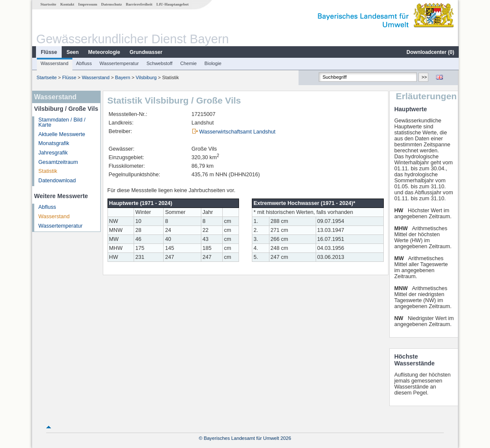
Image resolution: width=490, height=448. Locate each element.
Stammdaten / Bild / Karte (62, 123)
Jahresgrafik (53, 153)
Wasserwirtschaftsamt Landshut (237, 132)
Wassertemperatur (119, 63)
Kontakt (67, 4)
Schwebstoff (159, 63)
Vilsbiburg (146, 77)
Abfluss (84, 63)
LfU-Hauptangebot (172, 4)
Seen (72, 52)
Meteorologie (104, 52)
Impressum (87, 4)
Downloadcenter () (430, 52)
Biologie (212, 63)
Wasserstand (54, 63)
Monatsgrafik (54, 143)
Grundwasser (146, 52)
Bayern (122, 77)
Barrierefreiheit (139, 4)
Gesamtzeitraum (58, 162)
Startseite (48, 4)
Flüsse (48, 52)
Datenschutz (111, 4)
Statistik (48, 171)
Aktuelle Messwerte (61, 134)
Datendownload (57, 181)
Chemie (188, 63)
